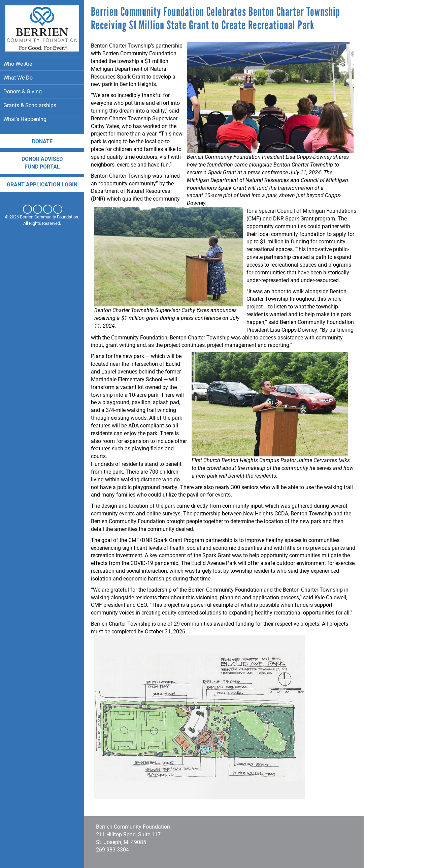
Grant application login (42, 184)
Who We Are (42, 64)
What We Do (42, 77)
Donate (42, 141)
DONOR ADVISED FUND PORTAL (42, 162)
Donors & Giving (42, 91)
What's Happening (42, 119)
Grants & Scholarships (42, 105)
